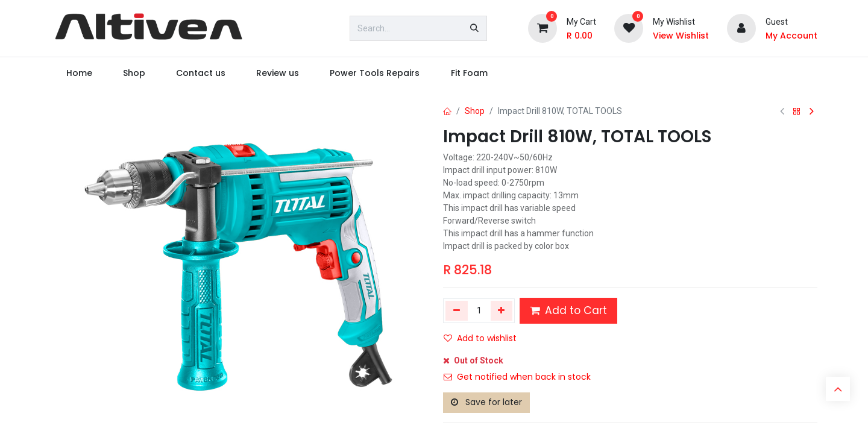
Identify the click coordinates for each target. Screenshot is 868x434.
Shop (475, 111)
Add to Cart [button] (568, 310)
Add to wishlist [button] (480, 338)
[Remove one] (457, 310)
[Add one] (502, 310)
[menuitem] (79, 73)
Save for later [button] (486, 402)
